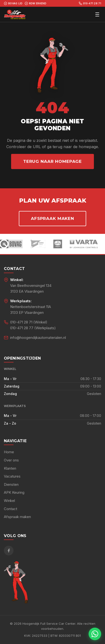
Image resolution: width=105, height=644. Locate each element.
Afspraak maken (52, 218)
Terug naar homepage (52, 161)
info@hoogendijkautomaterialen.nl (38, 338)
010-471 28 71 (90, 3)
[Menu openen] (97, 14)
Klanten (10, 468)
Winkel (9, 501)
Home (9, 452)
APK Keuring (14, 492)
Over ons (11, 460)
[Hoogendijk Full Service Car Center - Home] (15, 14)
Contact (10, 509)
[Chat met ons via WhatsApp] (95, 634)
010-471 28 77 (22, 328)
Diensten (11, 484)
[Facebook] (9, 551)
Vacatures (12, 476)
